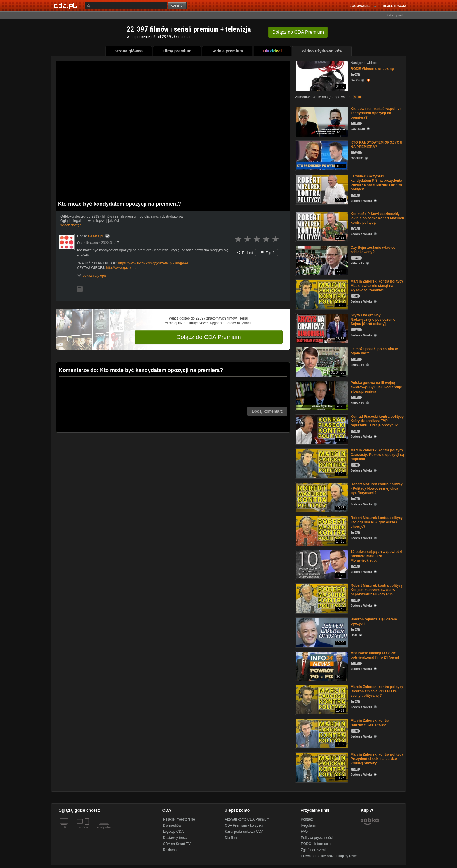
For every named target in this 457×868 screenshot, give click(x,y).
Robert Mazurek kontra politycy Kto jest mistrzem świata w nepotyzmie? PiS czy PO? (377, 590)
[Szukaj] (126, 6)
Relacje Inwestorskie (179, 819)
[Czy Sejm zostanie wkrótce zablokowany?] (321, 260)
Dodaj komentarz (267, 411)
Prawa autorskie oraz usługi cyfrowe (329, 856)
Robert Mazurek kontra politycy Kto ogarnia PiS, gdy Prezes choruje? (377, 522)
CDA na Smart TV (177, 844)
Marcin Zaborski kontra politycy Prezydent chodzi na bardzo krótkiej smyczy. (377, 759)
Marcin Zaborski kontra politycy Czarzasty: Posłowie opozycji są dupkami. (377, 455)
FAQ (304, 832)
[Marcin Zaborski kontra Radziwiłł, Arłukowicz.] (321, 733)
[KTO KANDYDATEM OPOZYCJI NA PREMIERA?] (321, 155)
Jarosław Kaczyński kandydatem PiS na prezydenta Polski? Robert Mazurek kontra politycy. (376, 183)
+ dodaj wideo (396, 15)
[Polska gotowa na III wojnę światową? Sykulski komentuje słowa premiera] (321, 395)
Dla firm (231, 838)
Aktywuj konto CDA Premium (247, 819)
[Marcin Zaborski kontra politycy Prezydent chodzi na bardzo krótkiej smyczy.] (321, 767)
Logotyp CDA (173, 832)
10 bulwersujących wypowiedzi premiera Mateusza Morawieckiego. (376, 556)
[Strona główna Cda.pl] (66, 6)
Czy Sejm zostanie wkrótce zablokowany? (373, 250)
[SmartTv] (88, 831)
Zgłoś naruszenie (314, 850)
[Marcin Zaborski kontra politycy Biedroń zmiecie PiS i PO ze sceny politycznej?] (321, 699)
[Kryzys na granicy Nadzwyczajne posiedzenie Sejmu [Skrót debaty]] (321, 328)
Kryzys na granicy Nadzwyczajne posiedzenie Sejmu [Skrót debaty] (373, 320)
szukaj (178, 6)
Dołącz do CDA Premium (209, 337)
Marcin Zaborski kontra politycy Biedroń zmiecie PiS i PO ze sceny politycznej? (377, 691)
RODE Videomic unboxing (372, 69)
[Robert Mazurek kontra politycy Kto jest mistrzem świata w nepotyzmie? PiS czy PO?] (321, 598)
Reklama (170, 850)
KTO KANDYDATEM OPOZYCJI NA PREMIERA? (376, 145)
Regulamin (309, 825)
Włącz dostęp (71, 225)
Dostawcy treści (175, 838)
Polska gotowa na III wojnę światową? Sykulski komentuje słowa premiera (376, 387)
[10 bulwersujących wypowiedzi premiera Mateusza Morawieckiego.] (321, 564)
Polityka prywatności (317, 838)
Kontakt (307, 819)
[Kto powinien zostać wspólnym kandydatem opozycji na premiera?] (321, 121)
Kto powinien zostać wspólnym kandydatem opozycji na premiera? (377, 113)
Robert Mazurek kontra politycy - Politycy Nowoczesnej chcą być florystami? (377, 488)
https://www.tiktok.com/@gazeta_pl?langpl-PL (154, 263)
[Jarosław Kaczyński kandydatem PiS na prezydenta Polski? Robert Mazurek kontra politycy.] (321, 189)
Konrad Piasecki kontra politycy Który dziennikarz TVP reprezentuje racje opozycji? (377, 421)
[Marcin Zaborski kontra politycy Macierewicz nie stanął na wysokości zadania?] (321, 294)
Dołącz (298, 32)
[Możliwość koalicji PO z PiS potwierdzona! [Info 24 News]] (321, 666)
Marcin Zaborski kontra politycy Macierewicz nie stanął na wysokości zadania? (377, 286)
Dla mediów (172, 825)
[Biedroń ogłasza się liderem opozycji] (321, 632)
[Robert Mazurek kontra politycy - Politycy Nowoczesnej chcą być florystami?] (321, 497)
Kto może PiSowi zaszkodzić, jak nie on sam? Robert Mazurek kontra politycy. (377, 218)
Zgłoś (268, 253)
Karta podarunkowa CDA (244, 832)
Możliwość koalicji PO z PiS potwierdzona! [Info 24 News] (375, 655)
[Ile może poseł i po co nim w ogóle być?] (321, 362)
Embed (245, 253)
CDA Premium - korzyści (244, 825)
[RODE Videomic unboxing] (321, 76)
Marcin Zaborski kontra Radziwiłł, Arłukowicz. (370, 723)
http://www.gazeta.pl (122, 268)
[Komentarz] (173, 391)
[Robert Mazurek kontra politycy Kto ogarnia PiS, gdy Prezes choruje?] (321, 531)
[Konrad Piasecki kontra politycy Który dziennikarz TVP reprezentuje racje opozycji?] (321, 429)
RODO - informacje (316, 844)
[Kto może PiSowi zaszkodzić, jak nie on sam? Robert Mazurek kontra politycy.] (321, 226)
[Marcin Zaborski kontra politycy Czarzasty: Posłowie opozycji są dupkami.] (321, 463)
